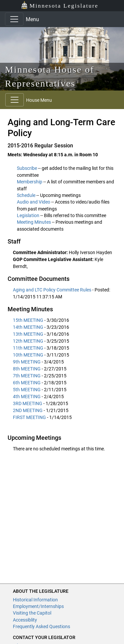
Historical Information (35, 600)
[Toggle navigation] (14, 19)
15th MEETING (28, 320)
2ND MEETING (28, 410)
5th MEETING (27, 390)
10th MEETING (28, 355)
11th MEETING (28, 348)
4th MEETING (27, 397)
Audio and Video (34, 202)
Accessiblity (25, 620)
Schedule (26, 195)
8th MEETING (27, 369)
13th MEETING (28, 334)
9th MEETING (27, 362)
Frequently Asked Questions (41, 626)
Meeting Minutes (34, 222)
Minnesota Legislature (60, 5)
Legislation (28, 215)
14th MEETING (28, 327)
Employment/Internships (38, 606)
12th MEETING (28, 341)
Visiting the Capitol (32, 613)
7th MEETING (27, 376)
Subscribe (27, 168)
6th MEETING (27, 383)
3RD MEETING (28, 403)
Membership (30, 182)
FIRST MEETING (29, 417)
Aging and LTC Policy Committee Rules (53, 290)
